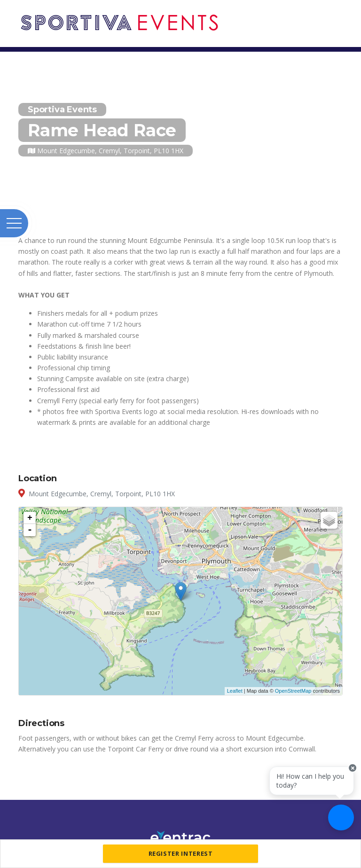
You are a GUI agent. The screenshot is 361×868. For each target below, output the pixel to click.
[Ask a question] (341, 817)
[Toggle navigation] (340, 13)
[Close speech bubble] (353, 768)
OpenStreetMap (293, 691)
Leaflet (235, 691)
